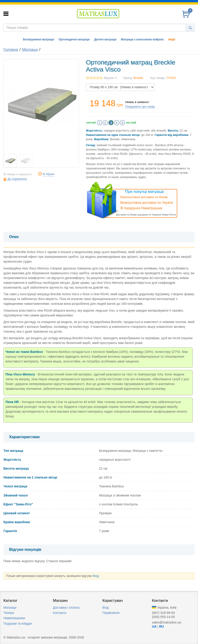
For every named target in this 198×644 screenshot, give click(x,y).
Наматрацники (14, 618)
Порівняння (111, 613)
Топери (9, 613)
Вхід (96, 576)
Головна (11, 50)
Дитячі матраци (105, 39)
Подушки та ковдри (18, 623)
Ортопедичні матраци (74, 39)
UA (154, 626)
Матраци (30, 50)
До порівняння (17, 179)
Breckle (138, 78)
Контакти (60, 613)
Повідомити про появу (140, 107)
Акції (172, 39)
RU (161, 626)
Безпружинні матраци (39, 39)
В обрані (49, 174)
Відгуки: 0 (110, 78)
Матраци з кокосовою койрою (142, 39)
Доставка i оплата (66, 608)
